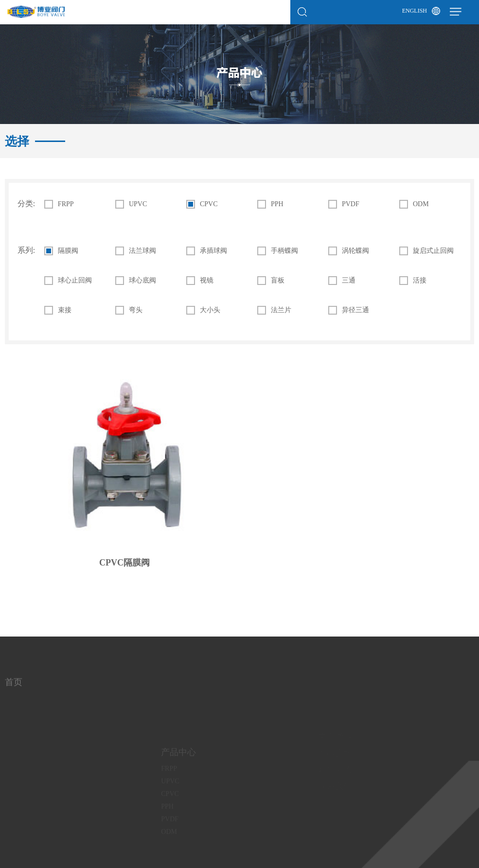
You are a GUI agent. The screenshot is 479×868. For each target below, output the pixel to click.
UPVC (138, 204)
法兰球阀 (142, 251)
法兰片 (281, 310)
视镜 (207, 281)
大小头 (210, 310)
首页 (14, 686)
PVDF (351, 204)
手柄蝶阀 (284, 251)
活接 (420, 281)
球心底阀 (142, 281)
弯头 (136, 310)
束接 (65, 310)
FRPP (66, 204)
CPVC (209, 204)
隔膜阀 (68, 251)
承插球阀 (213, 251)
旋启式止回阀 (433, 251)
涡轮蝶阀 (355, 251)
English (415, 11)
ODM (421, 204)
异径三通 (355, 310)
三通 (349, 281)
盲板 (278, 281)
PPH (277, 204)
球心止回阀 (75, 281)
